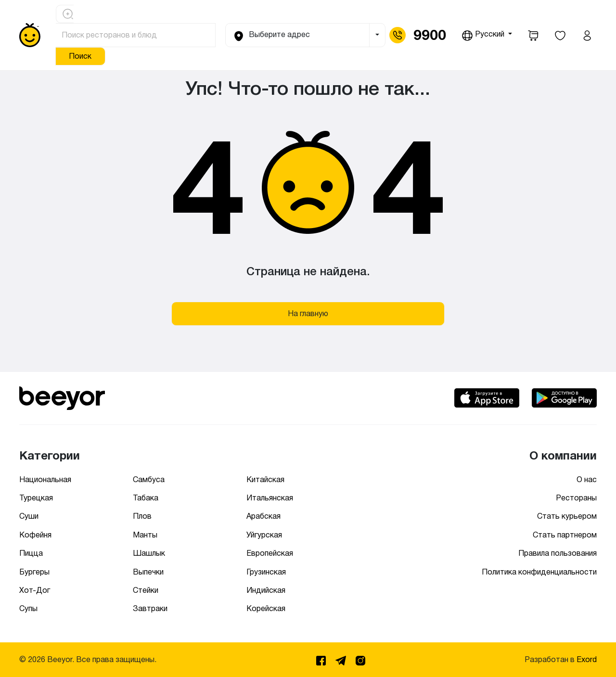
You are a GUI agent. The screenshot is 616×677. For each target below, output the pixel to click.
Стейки (146, 590)
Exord (587, 659)
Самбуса (149, 479)
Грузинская (266, 572)
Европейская (270, 553)
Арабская (263, 516)
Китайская (265, 479)
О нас (587, 479)
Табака (146, 498)
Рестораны (576, 498)
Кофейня (35, 535)
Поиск (80, 56)
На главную (308, 313)
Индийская (266, 590)
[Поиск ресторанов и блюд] (136, 35)
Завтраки (150, 608)
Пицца (31, 553)
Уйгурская (264, 535)
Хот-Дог (35, 590)
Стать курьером (567, 516)
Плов (142, 516)
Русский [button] (484, 36)
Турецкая (36, 498)
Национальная (45, 479)
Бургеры (34, 572)
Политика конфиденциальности (539, 572)
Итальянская (270, 498)
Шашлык (149, 553)
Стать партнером (565, 535)
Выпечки (148, 572)
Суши (29, 516)
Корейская (266, 608)
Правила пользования (558, 553)
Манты (145, 535)
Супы (28, 608)
